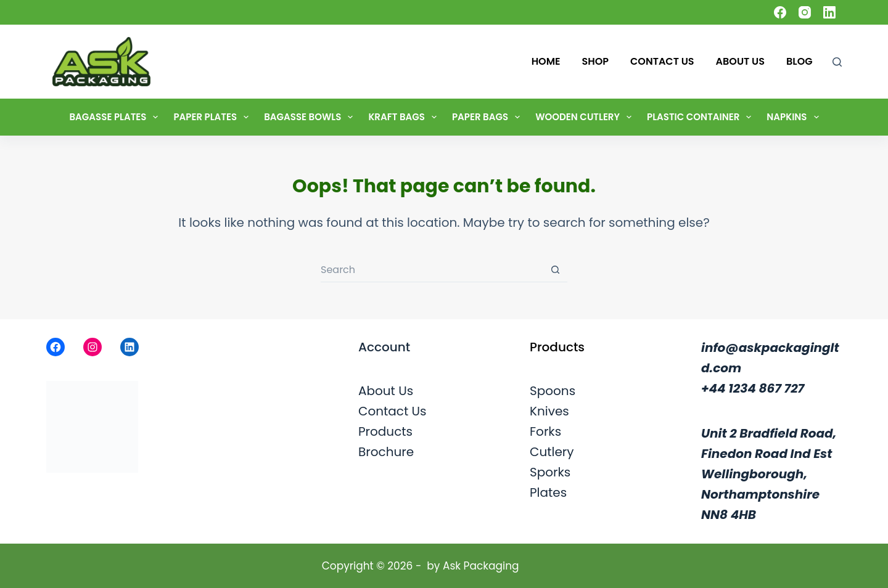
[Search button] (555, 270)
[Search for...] (432, 270)
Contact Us (662, 61)
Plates (548, 492)
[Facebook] (780, 12)
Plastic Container (701, 117)
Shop (596, 61)
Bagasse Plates (116, 117)
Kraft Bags (405, 117)
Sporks (550, 472)
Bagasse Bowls (311, 117)
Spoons (553, 391)
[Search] (837, 62)
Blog (799, 61)
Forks (545, 431)
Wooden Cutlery (586, 117)
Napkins (795, 117)
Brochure (386, 452)
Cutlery (552, 452)
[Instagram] (805, 12)
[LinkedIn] (829, 12)
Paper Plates (213, 117)
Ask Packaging (481, 566)
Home (546, 61)
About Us (740, 61)
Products (385, 431)
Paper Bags (488, 117)
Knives (549, 411)
